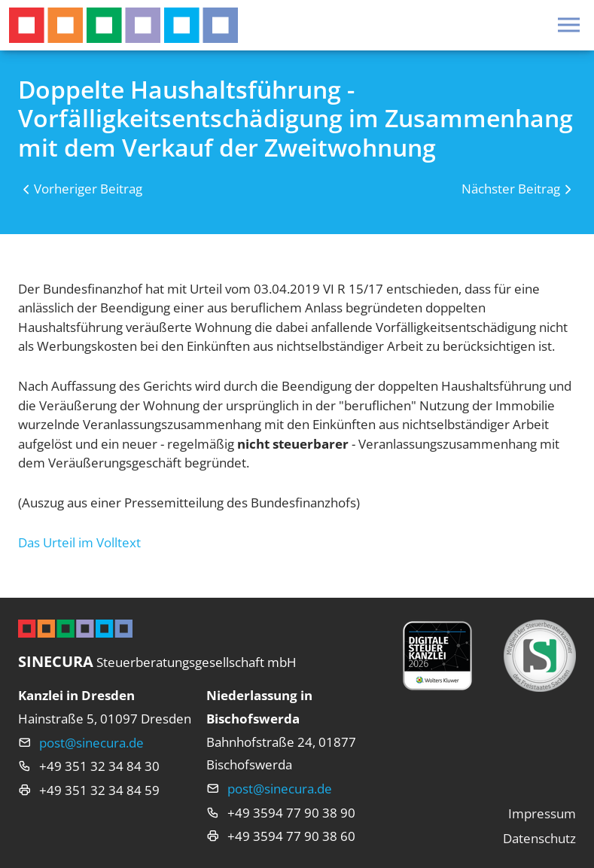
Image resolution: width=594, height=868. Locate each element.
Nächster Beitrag (511, 189)
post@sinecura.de (91, 743)
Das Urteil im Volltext (79, 542)
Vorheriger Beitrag (88, 189)
